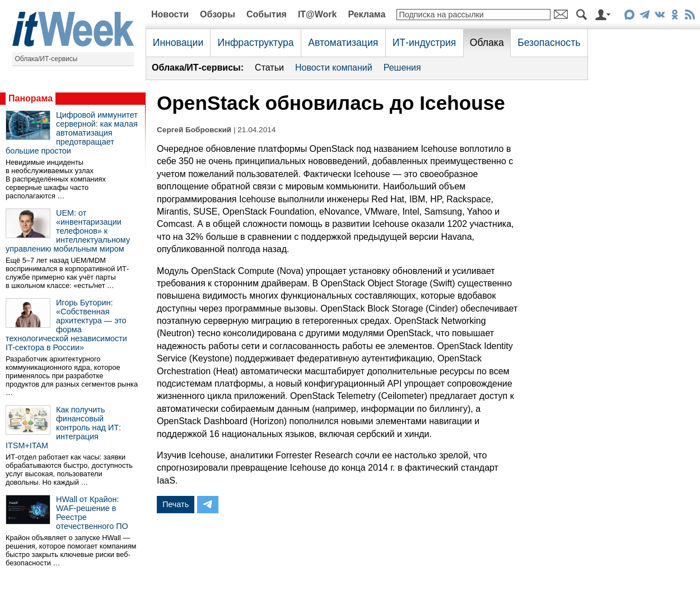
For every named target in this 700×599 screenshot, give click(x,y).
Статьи (269, 68)
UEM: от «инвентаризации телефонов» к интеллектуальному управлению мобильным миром (68, 231)
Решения (402, 68)
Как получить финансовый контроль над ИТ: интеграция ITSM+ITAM (63, 428)
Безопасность (549, 43)
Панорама (31, 98)
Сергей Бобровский (194, 130)
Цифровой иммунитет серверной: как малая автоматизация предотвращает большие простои (72, 133)
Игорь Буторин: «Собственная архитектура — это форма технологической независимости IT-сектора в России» (66, 325)
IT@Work (318, 14)
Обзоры (218, 14)
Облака (487, 43)
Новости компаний (334, 68)
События (267, 14)
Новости (170, 14)
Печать (176, 504)
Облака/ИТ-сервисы (46, 59)
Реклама (367, 14)
